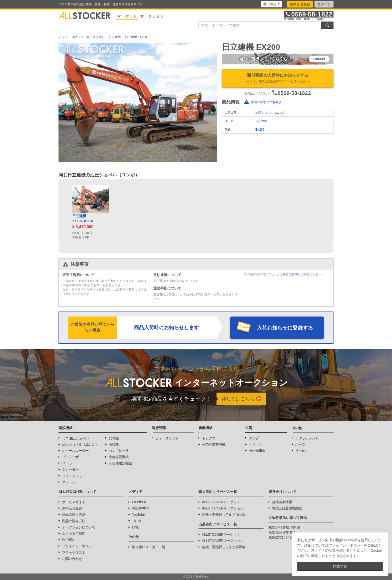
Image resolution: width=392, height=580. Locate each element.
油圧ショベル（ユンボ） (272, 113)
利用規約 (69, 540)
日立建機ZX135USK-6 (83, 218)
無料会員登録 (300, 4)
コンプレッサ (119, 451)
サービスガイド (74, 502)
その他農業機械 (214, 444)
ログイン (324, 4)
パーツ (300, 444)
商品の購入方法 (74, 514)
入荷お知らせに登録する (285, 328)
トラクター (210, 438)
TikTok (136, 521)
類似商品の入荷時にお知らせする (278, 79)
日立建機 (261, 121)
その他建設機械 (120, 463)
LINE (135, 527)
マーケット (127, 16)
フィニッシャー (74, 476)
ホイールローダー (75, 451)
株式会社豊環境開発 (287, 508)
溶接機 (114, 444)
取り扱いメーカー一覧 (149, 547)
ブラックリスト (74, 552)
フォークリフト (167, 438)
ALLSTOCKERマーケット (221, 502)
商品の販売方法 (74, 521)
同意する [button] (340, 566)
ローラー (69, 463)
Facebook (139, 502)
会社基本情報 (282, 502)
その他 (300, 451)
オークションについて (79, 527)
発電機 (114, 438)
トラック (255, 444)
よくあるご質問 (287, 274)
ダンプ (254, 438)
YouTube (138, 514)
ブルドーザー (72, 457)
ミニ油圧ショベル (75, 438)
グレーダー (70, 469)
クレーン (69, 482)
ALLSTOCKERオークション (223, 508)
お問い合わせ (72, 559)
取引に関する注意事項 (266, 102)
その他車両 (257, 451)
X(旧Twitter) (140, 508)
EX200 (260, 130)
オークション (152, 16)
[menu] (271, 4)
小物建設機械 (119, 457)
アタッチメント (307, 438)
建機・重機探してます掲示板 (224, 514)
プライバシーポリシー (79, 546)
